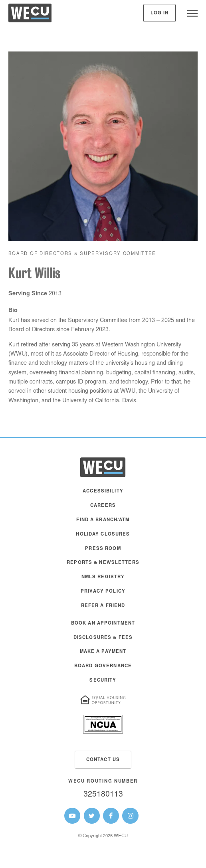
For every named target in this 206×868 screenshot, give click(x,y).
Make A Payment (103, 652)
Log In (160, 13)
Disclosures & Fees (103, 638)
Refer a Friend (103, 606)
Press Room (103, 549)
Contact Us (103, 760)
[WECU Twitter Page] (92, 816)
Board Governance (103, 666)
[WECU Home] (30, 15)
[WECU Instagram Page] (130, 816)
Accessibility (103, 491)
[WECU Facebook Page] (111, 816)
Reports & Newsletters (103, 563)
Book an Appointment (103, 624)
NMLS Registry (103, 577)
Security (103, 681)
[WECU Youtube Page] (72, 816)
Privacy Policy (103, 592)
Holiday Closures (103, 535)
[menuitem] (103, 495)
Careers (103, 506)
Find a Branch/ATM (103, 520)
